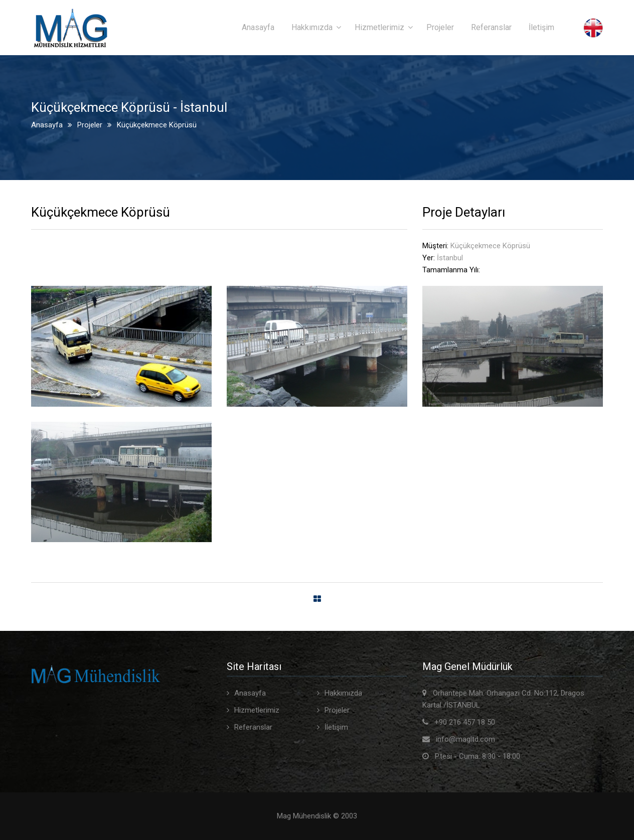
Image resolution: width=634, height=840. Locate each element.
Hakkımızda (312, 27)
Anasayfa (258, 27)
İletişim (541, 27)
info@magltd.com (465, 739)
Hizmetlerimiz (379, 27)
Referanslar (491, 27)
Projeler (440, 27)
